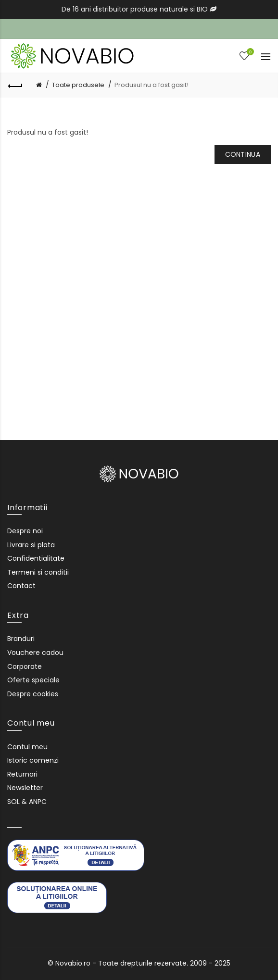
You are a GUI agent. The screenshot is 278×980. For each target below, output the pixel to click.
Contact (21, 586)
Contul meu (27, 747)
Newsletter (25, 788)
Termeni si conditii (38, 572)
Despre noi (25, 531)
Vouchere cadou (35, 653)
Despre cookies (33, 694)
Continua (243, 154)
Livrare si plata (31, 545)
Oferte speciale (33, 680)
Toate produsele (78, 85)
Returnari (22, 774)
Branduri (21, 639)
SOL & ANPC (27, 802)
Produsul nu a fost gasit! (152, 85)
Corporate (25, 666)
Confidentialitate (36, 558)
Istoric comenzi (33, 760)
